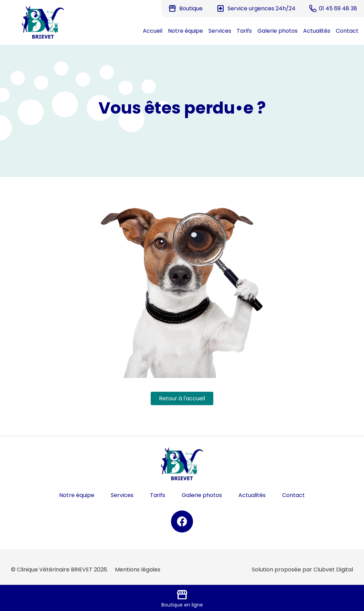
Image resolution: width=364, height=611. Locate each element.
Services (220, 31)
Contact (347, 31)
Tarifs (244, 31)
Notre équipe (185, 31)
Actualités (317, 31)
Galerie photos (277, 31)
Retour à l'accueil (182, 398)
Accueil (153, 31)
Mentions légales (138, 570)
